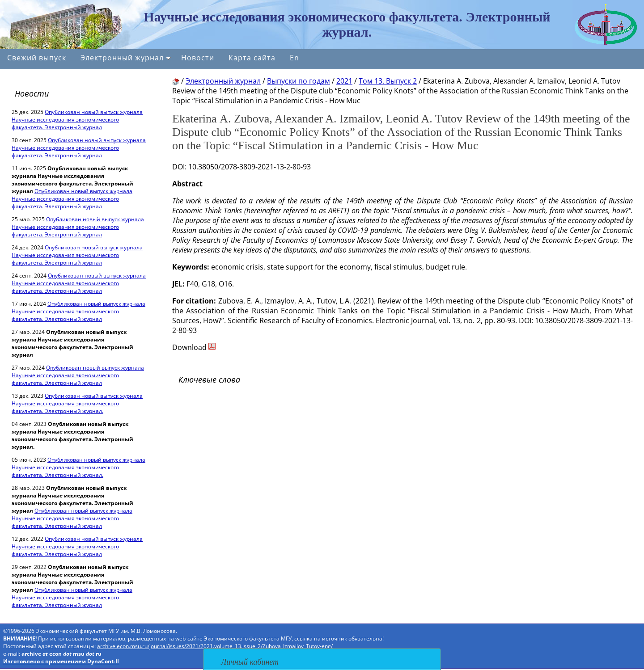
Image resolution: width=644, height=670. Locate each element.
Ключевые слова (209, 379)
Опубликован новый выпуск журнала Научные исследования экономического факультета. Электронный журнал (77, 120)
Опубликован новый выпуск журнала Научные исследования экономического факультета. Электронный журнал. (77, 403)
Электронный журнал (126, 58)
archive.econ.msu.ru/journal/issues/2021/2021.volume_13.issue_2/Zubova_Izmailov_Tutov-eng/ (215, 646)
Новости (198, 58)
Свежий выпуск (37, 58)
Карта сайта (252, 58)
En (294, 58)
